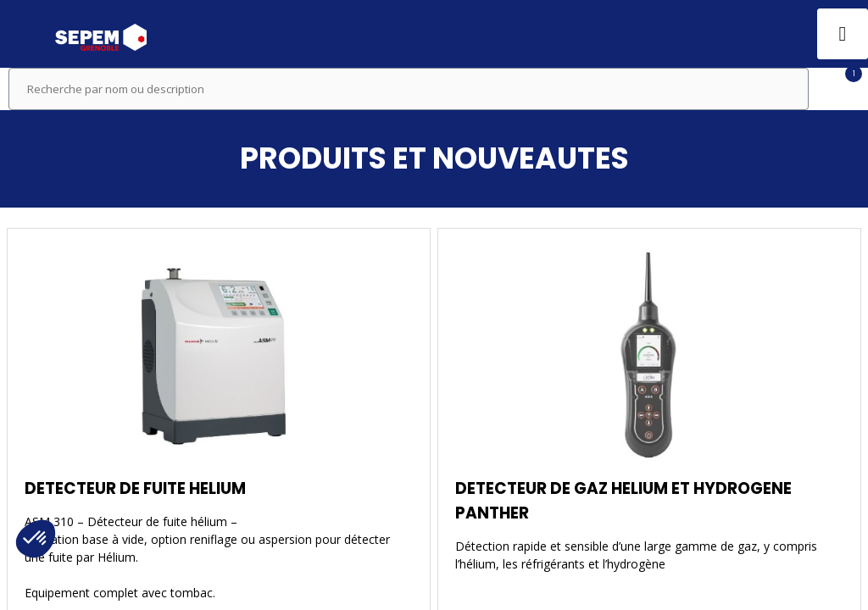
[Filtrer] (838, 89)
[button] (25, 34)
